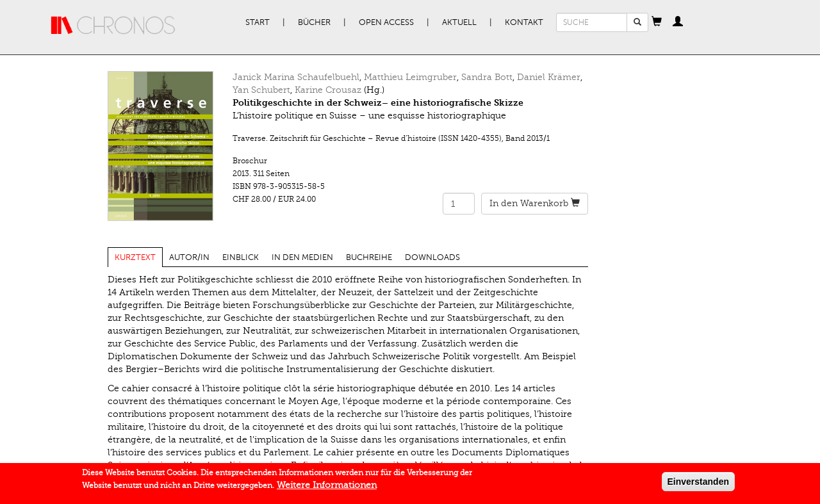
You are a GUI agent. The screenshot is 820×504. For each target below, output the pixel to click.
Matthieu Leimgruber (410, 77)
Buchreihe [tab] (369, 257)
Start (258, 22)
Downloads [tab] (432, 257)
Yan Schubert (261, 90)
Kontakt (524, 22)
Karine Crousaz (328, 90)
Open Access (386, 22)
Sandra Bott (487, 77)
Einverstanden (698, 485)
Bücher (314, 22)
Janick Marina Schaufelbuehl (296, 77)
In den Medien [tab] (302, 257)
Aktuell (459, 22)
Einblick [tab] (241, 257)
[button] (657, 22)
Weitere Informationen (327, 488)
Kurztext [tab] (135, 257)
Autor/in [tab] (189, 257)
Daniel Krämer (549, 77)
